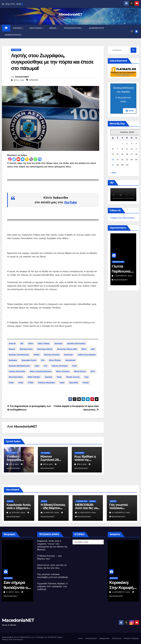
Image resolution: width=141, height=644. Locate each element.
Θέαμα (53, 28)
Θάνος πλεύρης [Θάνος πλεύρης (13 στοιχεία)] (55, 360)
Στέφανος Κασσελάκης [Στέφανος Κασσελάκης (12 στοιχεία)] (47, 383)
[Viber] (31, 159)
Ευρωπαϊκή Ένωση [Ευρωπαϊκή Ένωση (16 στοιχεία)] (29, 360)
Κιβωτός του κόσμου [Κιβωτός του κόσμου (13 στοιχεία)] (60, 366)
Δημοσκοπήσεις (13, 35)
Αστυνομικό (16, 50)
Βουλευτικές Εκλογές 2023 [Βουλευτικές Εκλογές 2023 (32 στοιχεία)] (67, 349)
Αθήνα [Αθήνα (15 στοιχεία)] (31, 343)
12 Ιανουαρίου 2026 (87, 513)
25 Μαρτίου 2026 (51, 513)
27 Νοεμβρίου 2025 (121, 513)
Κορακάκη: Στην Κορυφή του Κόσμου (123, 587)
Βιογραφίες (10, 578)
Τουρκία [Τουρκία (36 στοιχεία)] (86, 383)
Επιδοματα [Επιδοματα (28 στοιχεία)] (13, 360)
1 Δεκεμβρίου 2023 (124, 276)
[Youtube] (18, 159)
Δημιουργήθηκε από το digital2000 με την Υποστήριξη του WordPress (30, 637)
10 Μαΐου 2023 (15, 592)
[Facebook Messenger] (23, 159)
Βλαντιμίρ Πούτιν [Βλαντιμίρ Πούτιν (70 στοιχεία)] (26, 349)
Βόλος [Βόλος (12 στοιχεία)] (84, 349)
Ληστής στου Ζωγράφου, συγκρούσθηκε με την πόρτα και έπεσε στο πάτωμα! (52, 62)
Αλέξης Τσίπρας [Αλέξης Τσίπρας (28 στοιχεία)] (44, 343)
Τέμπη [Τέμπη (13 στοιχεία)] (62, 383)
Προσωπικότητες (73, 28)
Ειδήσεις (18, 28)
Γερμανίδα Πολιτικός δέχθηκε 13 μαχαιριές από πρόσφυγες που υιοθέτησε (52, 586)
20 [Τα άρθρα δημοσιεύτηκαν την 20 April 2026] (113, 160)
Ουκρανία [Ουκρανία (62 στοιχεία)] (48, 377)
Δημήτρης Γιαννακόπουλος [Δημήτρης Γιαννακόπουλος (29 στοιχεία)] (19, 355)
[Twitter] (14, 159)
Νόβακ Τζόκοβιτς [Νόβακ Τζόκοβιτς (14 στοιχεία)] (34, 377)
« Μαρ (113, 173)
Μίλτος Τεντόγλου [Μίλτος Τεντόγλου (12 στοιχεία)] (63, 371)
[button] (132, 31)
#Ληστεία (34, 80)
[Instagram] (10, 159)
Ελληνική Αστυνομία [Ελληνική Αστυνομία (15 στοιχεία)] (52, 355)
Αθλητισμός (36, 28)
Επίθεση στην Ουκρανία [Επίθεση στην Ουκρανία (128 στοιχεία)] (87, 355)
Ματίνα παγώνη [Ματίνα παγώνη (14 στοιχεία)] (80, 371)
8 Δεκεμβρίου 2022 (123, 592)
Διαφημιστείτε (97, 28)
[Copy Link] (27, 159)
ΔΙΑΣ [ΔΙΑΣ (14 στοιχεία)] (93, 349)
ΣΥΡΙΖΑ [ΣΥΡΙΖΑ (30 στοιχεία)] (31, 383)
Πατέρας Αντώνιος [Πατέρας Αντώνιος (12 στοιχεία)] (73, 377)
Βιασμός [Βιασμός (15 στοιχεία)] (12, 349)
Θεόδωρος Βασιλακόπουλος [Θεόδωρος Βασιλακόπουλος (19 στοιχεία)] (19, 366)
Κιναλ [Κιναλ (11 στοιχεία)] (75, 366)
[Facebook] (40, 159)
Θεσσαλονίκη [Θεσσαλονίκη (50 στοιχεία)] (70, 360)
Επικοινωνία (117, 638)
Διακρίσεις (115, 578)
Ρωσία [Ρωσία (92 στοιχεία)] (11, 383)
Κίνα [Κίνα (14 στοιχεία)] (45, 366)
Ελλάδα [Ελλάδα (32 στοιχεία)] (37, 355)
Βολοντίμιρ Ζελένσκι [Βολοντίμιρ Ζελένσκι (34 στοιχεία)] (45, 349)
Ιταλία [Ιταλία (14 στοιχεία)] (37, 366)
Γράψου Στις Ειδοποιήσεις (123, 218)
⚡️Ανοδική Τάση (82, 501)
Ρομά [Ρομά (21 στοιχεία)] (87, 377)
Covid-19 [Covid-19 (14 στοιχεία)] (12, 343)
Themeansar (18, 640)
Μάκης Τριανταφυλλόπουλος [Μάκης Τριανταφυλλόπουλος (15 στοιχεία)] (41, 371)
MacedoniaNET (70, 14)
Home (80, 638)
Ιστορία (44, 501)
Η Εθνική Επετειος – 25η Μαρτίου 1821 (53, 508)
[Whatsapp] (35, 159)
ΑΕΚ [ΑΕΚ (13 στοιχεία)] (22, 343)
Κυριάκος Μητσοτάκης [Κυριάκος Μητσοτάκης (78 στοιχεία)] (17, 371)
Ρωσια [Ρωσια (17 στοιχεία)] (21, 383)
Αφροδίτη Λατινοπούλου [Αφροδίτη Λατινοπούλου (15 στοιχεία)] (76, 343)
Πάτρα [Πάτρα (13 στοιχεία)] (59, 377)
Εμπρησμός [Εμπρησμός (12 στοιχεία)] (69, 355)
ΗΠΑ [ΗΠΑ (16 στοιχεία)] (43, 360)
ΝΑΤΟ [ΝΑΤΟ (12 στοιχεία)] (93, 371)
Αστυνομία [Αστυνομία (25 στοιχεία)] (58, 343)
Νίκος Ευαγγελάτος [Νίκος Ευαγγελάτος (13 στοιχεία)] (16, 377)
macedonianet (91, 638)
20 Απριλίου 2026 (17, 513)
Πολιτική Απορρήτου (131, 638)
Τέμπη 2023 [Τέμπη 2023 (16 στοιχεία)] (74, 383)
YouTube (70, 202)
